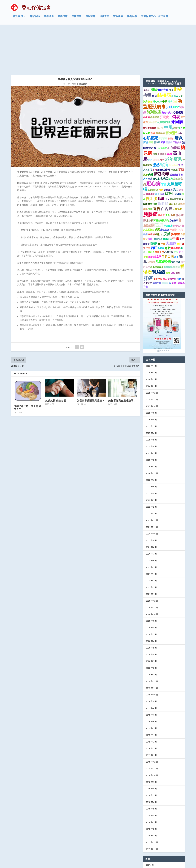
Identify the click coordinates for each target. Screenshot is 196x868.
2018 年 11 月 (152, 726)
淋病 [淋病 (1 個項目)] (145, 59)
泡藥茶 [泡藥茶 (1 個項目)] (177, 135)
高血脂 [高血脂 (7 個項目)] (163, 160)
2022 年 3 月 (151, 457)
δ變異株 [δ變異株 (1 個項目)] (151, 219)
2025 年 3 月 (151, 410)
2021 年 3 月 (151, 538)
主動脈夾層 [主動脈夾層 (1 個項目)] (153, 147)
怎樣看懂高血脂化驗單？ (122, 358)
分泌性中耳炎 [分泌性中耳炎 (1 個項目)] (176, 187)
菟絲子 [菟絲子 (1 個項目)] (146, 47)
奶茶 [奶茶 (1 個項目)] (175, 85)
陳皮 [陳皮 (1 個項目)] (180, 85)
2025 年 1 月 (151, 424)
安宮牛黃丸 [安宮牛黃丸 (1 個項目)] (167, 70)
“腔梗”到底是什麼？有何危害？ (27, 364)
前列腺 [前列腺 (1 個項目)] (154, 161)
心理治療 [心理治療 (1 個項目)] (177, 166)
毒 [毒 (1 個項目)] (182, 205)
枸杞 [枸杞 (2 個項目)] (151, 196)
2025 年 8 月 (151, 377)
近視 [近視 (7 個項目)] (157, 166)
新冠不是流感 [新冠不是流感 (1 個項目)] (178, 240)
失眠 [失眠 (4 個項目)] (169, 64)
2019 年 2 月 (151, 705)
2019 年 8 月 (151, 665)
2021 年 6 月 (151, 517)
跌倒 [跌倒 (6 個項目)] (154, 200)
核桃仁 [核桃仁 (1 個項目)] (175, 53)
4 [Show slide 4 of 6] (164, 308)
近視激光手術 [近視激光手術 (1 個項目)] (176, 132)
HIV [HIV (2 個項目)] (167, 156)
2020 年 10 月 (152, 571)
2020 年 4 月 (151, 611)
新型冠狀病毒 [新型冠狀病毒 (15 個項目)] (163, 61)
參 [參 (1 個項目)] (159, 201)
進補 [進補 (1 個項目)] (155, 111)
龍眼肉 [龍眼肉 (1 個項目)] (165, 240)
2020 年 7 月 (151, 591)
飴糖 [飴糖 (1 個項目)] (163, 99)
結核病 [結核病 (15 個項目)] (164, 52)
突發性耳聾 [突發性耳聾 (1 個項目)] (179, 183)
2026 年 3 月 (151, 330)
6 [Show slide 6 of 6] (168, 308)
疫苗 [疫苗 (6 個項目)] (167, 191)
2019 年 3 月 (151, 699)
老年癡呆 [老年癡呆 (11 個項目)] (174, 116)
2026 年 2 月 (151, 336)
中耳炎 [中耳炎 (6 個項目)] (175, 74)
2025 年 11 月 (152, 357)
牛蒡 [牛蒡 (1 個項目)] (173, 172)
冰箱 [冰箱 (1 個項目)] (155, 127)
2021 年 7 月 (151, 511)
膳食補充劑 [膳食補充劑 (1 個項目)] (175, 156)
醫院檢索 (118, 18)
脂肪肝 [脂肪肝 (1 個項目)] (150, 177)
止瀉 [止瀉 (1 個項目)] (145, 214)
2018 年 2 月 (151, 786)
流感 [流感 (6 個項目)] (156, 122)
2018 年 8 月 (151, 746)
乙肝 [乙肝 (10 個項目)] (159, 182)
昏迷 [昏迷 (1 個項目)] (162, 117)
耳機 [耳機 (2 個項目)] (169, 111)
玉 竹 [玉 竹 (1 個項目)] (181, 122)
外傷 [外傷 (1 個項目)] (171, 47)
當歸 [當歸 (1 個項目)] (151, 99)
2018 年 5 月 (151, 766)
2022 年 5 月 (151, 444)
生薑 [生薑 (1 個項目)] (163, 201)
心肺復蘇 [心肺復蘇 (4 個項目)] (174, 105)
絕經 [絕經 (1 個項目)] (150, 117)
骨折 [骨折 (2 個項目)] (168, 172)
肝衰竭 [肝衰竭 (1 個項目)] (157, 99)
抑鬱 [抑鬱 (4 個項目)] (161, 156)
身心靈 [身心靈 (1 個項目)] (156, 135)
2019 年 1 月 (151, 712)
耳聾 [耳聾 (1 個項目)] (150, 166)
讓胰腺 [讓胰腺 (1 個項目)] (176, 224)
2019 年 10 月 (152, 652)
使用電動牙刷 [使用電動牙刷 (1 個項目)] (164, 79)
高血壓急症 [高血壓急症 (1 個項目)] (149, 187)
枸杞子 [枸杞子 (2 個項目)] (159, 191)
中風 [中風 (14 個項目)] (168, 84)
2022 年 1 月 (151, 471)
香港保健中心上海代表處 (154, 18)
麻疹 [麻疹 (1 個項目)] (145, 191)
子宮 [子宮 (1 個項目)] (148, 205)
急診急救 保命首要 (56, 358)
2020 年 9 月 (151, 578)
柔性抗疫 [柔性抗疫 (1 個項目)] (165, 187)
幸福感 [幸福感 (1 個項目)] (151, 191)
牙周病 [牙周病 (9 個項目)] (177, 79)
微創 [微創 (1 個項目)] (150, 59)
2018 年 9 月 (151, 739)
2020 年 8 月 (151, 585)
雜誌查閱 (104, 18)
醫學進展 (49, 18)
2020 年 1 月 (151, 632)
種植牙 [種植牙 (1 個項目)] (161, 172)
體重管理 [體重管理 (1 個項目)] (158, 196)
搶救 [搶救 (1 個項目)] (180, 90)
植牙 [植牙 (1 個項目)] (145, 209)
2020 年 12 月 (152, 558)
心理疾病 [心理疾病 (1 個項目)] (169, 209)
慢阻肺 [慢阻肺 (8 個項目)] (152, 156)
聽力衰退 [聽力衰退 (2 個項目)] (163, 47)
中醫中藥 (76, 18)
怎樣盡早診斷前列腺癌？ (91, 358)
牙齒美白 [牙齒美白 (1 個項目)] (177, 99)
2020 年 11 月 (152, 565)
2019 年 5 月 (151, 685)
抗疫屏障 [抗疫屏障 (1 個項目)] (176, 219)
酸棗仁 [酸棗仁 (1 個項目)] (171, 95)
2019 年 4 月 (151, 692)
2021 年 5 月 (151, 524)
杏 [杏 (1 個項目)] (170, 240)
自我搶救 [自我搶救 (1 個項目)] (150, 151)
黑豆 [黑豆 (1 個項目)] (168, 230)
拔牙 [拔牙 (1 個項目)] (145, 132)
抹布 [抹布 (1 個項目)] (179, 236)
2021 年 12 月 (152, 477)
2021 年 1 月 (151, 551)
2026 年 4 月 (151, 323)
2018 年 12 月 (152, 719)
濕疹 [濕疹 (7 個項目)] (154, 46)
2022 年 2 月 (151, 464)
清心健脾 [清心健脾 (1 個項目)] (157, 59)
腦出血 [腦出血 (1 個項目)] (151, 209)
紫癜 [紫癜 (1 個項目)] (171, 135)
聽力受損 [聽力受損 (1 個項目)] (157, 240)
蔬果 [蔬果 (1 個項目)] (176, 214)
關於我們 (18, 18)
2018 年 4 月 (151, 773)
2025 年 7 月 (151, 383)
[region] (162, 283)
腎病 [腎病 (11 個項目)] (164, 122)
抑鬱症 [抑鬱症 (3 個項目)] (176, 191)
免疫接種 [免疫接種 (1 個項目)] (158, 236)
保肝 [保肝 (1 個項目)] (178, 230)
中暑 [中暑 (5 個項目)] (176, 195)
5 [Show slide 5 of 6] (166, 308)
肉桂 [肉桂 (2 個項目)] (151, 131)
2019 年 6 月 (151, 679)
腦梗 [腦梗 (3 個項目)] (158, 214)
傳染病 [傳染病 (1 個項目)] (151, 214)
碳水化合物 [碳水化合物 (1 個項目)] (174, 161)
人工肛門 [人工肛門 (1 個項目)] (148, 127)
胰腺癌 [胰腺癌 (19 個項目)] (150, 171)
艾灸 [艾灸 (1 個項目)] (181, 53)
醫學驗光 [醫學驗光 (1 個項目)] (167, 196)
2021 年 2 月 (151, 544)
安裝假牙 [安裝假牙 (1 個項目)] (152, 79)
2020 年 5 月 (151, 605)
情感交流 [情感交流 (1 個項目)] (172, 236)
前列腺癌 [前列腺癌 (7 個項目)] (154, 69)
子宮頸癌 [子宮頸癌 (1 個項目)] (168, 183)
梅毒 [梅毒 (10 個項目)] (147, 52)
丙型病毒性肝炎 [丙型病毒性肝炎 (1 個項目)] (161, 177)
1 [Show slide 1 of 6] (158, 308)
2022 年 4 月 (151, 451)
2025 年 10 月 (152, 363)
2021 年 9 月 (151, 497)
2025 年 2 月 (151, 417)
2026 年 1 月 (151, 343)
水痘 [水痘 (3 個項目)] (181, 126)
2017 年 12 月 (152, 799)
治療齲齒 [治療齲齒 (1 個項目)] (160, 90)
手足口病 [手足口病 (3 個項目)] (168, 214)
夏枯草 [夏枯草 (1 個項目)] (156, 117)
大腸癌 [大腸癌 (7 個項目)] (171, 200)
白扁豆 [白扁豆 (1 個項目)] (161, 205)
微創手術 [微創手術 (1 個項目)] (173, 122)
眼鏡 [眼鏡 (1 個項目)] (162, 151)
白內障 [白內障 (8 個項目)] (167, 165)
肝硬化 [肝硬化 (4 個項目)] (164, 74)
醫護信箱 (63, 18)
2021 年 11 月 (152, 484)
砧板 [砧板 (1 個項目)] (173, 230)
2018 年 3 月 (151, 779)
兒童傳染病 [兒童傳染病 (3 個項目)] (163, 219)
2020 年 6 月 (151, 598)
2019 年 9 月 (151, 658)
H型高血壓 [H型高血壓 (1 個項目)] (162, 105)
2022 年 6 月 (151, 437)
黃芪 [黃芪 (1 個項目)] (145, 135)
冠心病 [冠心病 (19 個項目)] (153, 141)
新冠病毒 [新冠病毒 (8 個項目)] (161, 131)
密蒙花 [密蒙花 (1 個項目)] (178, 151)
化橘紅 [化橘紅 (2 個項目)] (164, 135)
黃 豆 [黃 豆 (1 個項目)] (181, 209)
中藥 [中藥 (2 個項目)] (165, 58)
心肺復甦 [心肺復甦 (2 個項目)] (178, 69)
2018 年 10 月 (152, 732)
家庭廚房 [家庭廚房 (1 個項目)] (168, 147)
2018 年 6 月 (151, 759)
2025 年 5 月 (151, 397)
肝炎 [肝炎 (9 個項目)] (179, 95)
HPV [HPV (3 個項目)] (176, 64)
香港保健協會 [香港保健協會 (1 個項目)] (157, 224)
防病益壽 (90, 18)
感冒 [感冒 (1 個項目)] (157, 151)
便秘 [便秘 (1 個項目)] (175, 59)
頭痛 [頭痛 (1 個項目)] (150, 135)
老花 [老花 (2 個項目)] (153, 90)
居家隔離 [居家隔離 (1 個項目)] (168, 224)
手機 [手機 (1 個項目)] (145, 244)
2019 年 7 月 (151, 672)
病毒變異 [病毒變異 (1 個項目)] (155, 74)
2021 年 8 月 (151, 504)
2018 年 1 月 (151, 793)
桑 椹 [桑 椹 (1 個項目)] (154, 53)
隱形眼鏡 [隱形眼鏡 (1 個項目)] (163, 95)
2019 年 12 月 (152, 638)
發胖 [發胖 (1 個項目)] (161, 147)
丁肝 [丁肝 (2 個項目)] (164, 141)
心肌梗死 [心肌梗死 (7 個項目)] (151, 95)
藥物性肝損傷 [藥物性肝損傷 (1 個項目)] (164, 127)
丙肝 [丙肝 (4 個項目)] (154, 205)
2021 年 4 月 (151, 531)
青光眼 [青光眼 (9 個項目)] (171, 90)
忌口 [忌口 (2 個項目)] (176, 147)
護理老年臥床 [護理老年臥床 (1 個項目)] (150, 85)
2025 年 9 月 (151, 370)
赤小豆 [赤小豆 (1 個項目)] (160, 85)
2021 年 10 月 (152, 491)
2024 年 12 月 (152, 430)
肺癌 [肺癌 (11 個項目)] (178, 46)
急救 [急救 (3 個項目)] (168, 205)
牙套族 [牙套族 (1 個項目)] (174, 127)
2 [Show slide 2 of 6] (160, 308)
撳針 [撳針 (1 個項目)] (179, 201)
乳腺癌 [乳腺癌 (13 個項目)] (159, 229)
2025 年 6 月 (151, 390)
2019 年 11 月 (152, 645)
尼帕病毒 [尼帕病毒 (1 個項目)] (174, 177)
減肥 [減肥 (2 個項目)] (157, 186)
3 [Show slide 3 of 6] (162, 308)
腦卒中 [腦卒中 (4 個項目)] (170, 151)
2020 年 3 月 (151, 618)
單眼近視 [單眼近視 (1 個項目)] (160, 209)
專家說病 (35, 18)
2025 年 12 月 (152, 350)
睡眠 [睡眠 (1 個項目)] (170, 59)
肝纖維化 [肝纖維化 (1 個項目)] (162, 111)
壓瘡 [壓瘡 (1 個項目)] (165, 236)
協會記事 (132, 18)
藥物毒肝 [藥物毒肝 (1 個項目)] (176, 205)
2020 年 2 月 (151, 625)
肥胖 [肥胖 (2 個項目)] (146, 99)
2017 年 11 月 (152, 806)
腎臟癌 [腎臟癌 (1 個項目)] (169, 99)
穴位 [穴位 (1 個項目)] (176, 209)
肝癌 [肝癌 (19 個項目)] (148, 235)
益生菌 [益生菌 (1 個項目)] (146, 74)
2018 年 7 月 (151, 752)
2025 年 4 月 (151, 403)
